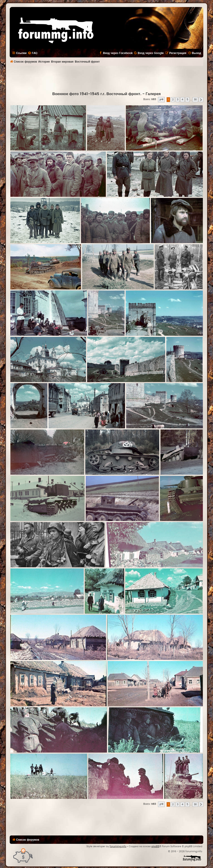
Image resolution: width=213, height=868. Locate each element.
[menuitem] (32, 53)
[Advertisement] (106, 78)
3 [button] (178, 100)
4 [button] (182, 100)
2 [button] (173, 100)
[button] (161, 100)
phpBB (155, 846)
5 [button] (187, 100)
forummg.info (118, 846)
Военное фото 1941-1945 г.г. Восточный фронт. (97, 94)
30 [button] (195, 100)
